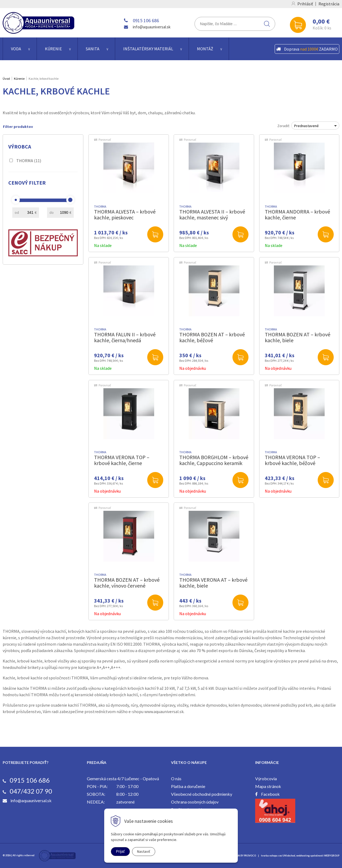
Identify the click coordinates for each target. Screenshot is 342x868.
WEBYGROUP (332, 856)
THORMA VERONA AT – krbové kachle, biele (213, 583)
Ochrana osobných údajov (195, 802)
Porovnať (105, 140)
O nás (176, 778)
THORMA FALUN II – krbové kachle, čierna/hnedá (125, 337)
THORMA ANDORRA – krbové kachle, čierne (297, 214)
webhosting (303, 856)
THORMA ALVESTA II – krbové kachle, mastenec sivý (212, 214)
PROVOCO (250, 856)
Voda (16, 49)
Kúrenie (53, 49)
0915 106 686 (146, 20)
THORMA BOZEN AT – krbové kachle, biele (298, 337)
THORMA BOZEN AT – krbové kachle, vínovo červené (127, 583)
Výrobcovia (266, 778)
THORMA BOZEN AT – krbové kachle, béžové (212, 337)
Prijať (120, 851)
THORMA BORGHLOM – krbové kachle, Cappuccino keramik (214, 460)
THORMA (29, 161)
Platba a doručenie (188, 786)
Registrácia (329, 4)
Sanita (93, 49)
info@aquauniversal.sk (152, 27)
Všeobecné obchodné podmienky (202, 794)
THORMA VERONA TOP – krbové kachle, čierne (122, 460)
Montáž (205, 49)
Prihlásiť (305, 4)
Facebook (270, 794)
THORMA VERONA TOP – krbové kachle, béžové (292, 460)
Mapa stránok (268, 786)
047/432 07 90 (31, 791)
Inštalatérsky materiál (148, 49)
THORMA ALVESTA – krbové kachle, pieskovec (125, 214)
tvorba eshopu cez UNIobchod (278, 856)
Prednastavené (306, 126)
